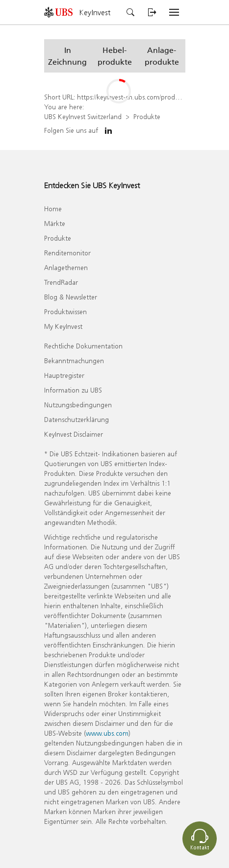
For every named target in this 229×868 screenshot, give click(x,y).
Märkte (55, 223)
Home (53, 209)
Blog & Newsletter (71, 297)
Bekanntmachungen (74, 360)
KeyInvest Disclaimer (74, 434)
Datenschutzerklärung (76, 419)
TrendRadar (61, 282)
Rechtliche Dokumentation (83, 346)
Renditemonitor (67, 253)
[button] (68, 56)
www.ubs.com (107, 733)
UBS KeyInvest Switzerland (83, 116)
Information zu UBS (73, 390)
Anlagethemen (66, 267)
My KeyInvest (63, 326)
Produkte (147, 116)
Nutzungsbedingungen (78, 405)
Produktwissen (65, 311)
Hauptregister (64, 375)
